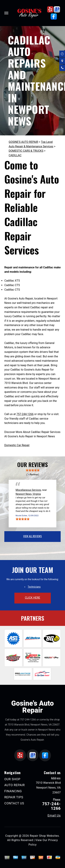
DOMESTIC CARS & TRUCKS (26, 151)
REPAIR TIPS (14, 797)
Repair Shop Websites (44, 836)
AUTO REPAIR (15, 785)
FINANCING (13, 791)
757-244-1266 (25, 414)
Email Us (54, 816)
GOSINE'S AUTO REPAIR (23, 142)
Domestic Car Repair (17, 445)
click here (32, 598)
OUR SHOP (12, 779)
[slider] (33, 470)
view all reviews (32, 536)
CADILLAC (15, 155)
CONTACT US (14, 803)
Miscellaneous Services (28, 490)
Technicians (34, 587)
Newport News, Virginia (28, 494)
